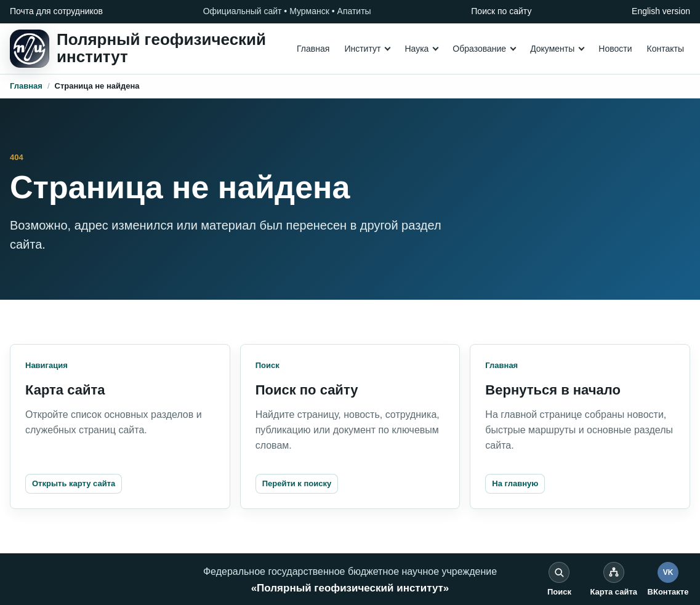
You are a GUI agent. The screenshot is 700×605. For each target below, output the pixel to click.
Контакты (666, 49)
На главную (515, 483)
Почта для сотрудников (56, 11)
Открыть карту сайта (74, 483)
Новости (615, 49)
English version (661, 11)
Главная (313, 49)
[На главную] (138, 49)
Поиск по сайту (501, 11)
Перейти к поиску (297, 483)
